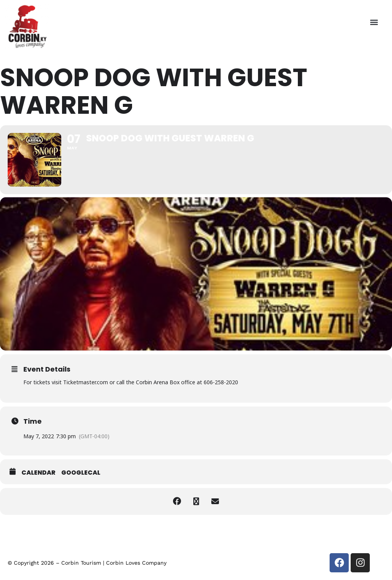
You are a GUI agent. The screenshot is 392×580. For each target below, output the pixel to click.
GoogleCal (81, 473)
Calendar (38, 473)
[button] (374, 22)
